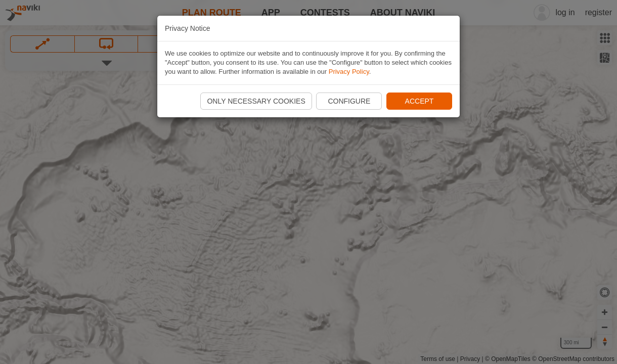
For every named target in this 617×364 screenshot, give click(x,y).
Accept (420, 101)
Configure (349, 101)
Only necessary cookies (256, 101)
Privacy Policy (349, 72)
